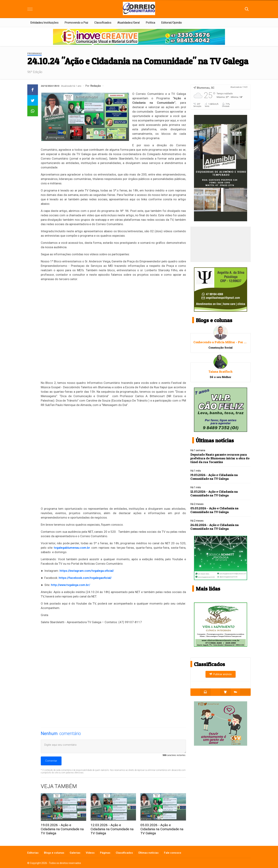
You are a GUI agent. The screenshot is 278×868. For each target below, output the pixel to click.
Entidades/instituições (44, 23)
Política (150, 23)
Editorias (33, 853)
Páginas (105, 853)
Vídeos (90, 853)
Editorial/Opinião (172, 23)
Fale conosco (173, 853)
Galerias (75, 853)
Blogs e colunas (54, 853)
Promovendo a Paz (76, 23)
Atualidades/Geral (129, 23)
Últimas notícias (148, 853)
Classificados (103, 23)
